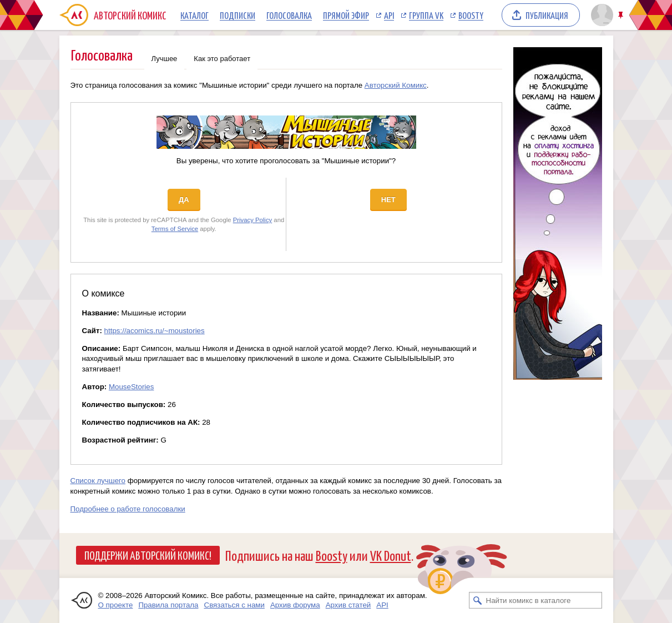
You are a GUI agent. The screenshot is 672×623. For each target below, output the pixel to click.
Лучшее (165, 59)
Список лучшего (98, 481)
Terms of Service (175, 229)
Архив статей (348, 605)
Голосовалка (289, 15)
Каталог (194, 15)
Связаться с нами (234, 605)
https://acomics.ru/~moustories (155, 331)
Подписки (238, 15)
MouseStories (132, 387)
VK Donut (391, 555)
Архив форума (295, 605)
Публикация (547, 15)
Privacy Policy (253, 220)
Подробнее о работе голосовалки (128, 509)
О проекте (116, 605)
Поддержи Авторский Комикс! (148, 555)
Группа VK (426, 15)
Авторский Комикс (396, 85)
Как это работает (222, 59)
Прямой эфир (346, 15)
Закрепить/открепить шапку (622, 15)
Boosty (471, 15)
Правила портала (168, 605)
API (389, 15)
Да (184, 200)
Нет (388, 200)
